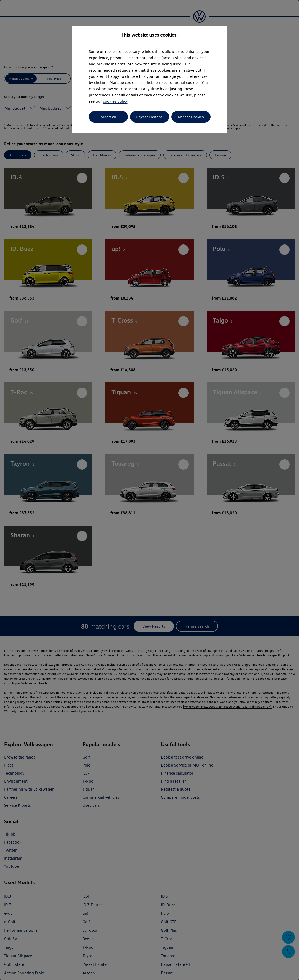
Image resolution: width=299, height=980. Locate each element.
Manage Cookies (191, 117)
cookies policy (115, 101)
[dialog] (149, 490)
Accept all (108, 117)
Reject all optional (149, 117)
